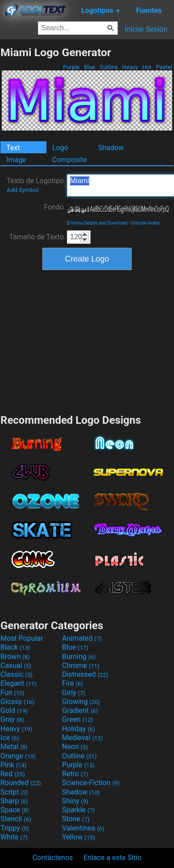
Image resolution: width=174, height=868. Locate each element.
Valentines (83, 828)
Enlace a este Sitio (112, 858)
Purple (71, 67)
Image (16, 160)
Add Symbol (23, 190)
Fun (12, 693)
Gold (14, 710)
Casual (16, 665)
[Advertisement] (87, 341)
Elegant (19, 683)
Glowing (81, 702)
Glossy (17, 702)
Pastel (164, 67)
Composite (70, 160)
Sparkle (78, 810)
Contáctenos (53, 858)
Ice (10, 738)
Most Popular (22, 638)
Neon (75, 747)
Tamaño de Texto (36, 237)
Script (14, 792)
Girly (74, 693)
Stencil (16, 819)
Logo (60, 148)
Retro (75, 774)
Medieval (83, 738)
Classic (17, 674)
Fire (72, 683)
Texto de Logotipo (35, 185)
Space (15, 810)
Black (15, 647)
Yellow (79, 837)
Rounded (21, 783)
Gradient (80, 710)
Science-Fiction (91, 783)
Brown (15, 657)
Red (13, 774)
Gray (12, 719)
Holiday (79, 729)
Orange (18, 756)
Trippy (15, 828)
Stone (76, 819)
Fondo (54, 207)
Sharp (14, 801)
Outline (109, 67)
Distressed (85, 674)
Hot (147, 67)
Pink (14, 765)
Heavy (130, 67)
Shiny (75, 801)
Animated (82, 638)
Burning (79, 657)
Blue (90, 67)
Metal (14, 747)
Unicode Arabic (146, 223)
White (14, 837)
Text (13, 148)
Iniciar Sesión (146, 29)
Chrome (81, 665)
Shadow (111, 148)
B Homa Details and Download (97, 223)
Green (78, 719)
